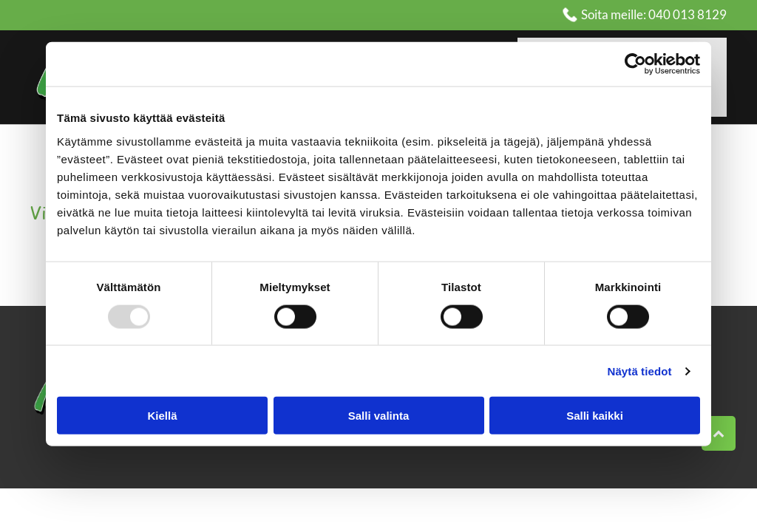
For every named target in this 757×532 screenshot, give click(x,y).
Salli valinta (379, 416)
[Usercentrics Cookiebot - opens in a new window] (635, 64)
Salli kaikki (595, 416)
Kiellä (162, 416)
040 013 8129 (688, 14)
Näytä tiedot (640, 371)
